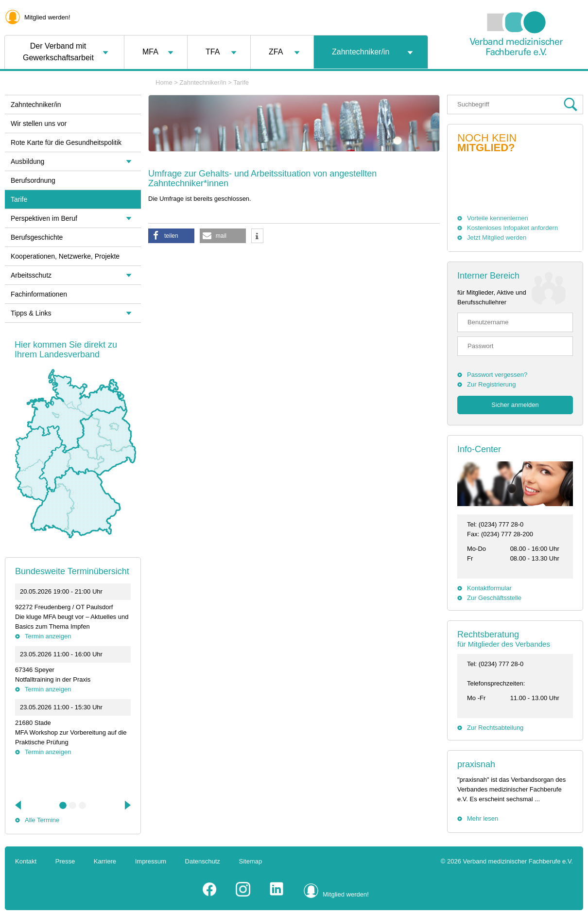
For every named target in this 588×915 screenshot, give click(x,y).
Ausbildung (27, 161)
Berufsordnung (33, 180)
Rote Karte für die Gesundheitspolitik (66, 142)
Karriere (105, 861)
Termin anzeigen (48, 636)
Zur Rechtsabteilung (495, 728)
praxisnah (476, 764)
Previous (19, 805)
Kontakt (26, 861)
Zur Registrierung (491, 384)
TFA (213, 52)
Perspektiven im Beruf (44, 218)
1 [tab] (63, 806)
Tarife (241, 82)
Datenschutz (203, 861)
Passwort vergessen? (497, 375)
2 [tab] (73, 806)
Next (127, 805)
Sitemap (251, 861)
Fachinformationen (39, 294)
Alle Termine (42, 820)
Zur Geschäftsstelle (494, 598)
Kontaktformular (489, 588)
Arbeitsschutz (31, 275)
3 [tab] (83, 806)
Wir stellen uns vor (39, 123)
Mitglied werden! (47, 17)
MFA (150, 52)
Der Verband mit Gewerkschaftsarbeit (58, 52)
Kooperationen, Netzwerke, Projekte (65, 256)
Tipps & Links (31, 313)
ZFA (276, 52)
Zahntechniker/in (361, 52)
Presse (65, 861)
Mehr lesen (483, 818)
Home (164, 82)
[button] (171, 236)
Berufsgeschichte (37, 237)
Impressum (151, 861)
